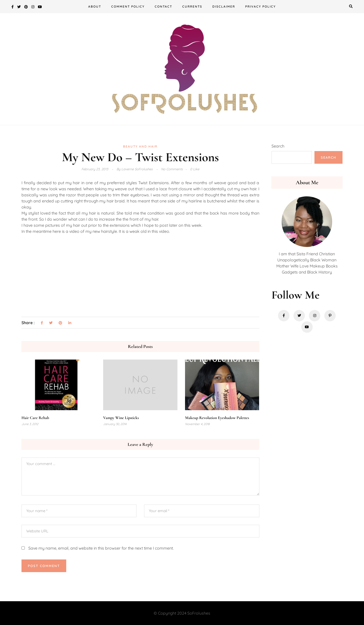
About (95, 6)
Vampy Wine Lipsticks (121, 418)
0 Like (195, 169)
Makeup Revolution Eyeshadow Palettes (217, 418)
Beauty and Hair (140, 146)
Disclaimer (224, 6)
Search (278, 146)
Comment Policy (128, 6)
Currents (192, 6)
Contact (163, 6)
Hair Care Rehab (35, 418)
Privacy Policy (260, 6)
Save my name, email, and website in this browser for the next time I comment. (101, 548)
